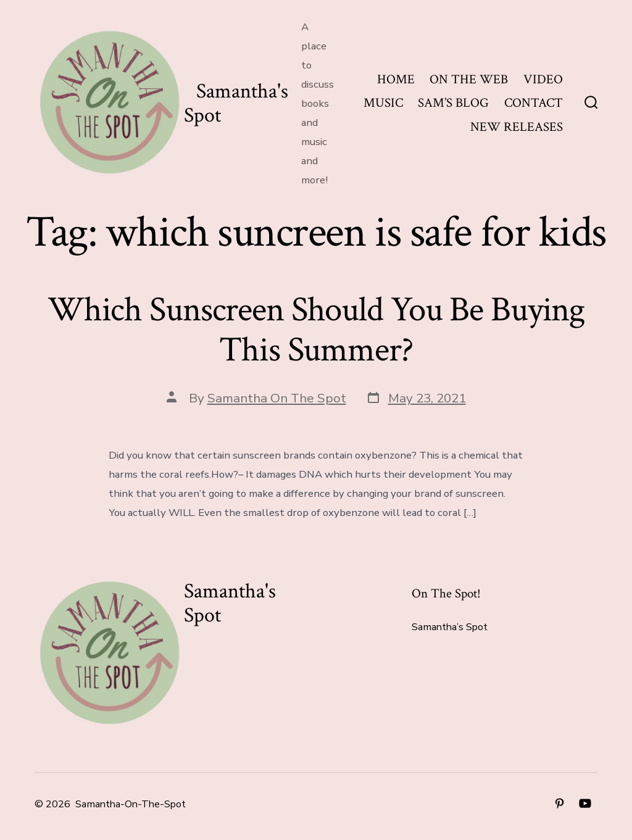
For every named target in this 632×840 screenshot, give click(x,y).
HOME (396, 79)
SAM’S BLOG (453, 103)
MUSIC (383, 103)
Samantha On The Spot (277, 398)
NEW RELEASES (517, 127)
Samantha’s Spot (450, 627)
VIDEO (543, 79)
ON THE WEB (469, 79)
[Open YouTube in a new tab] (585, 803)
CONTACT (534, 103)
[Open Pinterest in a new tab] (559, 803)
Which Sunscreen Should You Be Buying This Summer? (316, 330)
